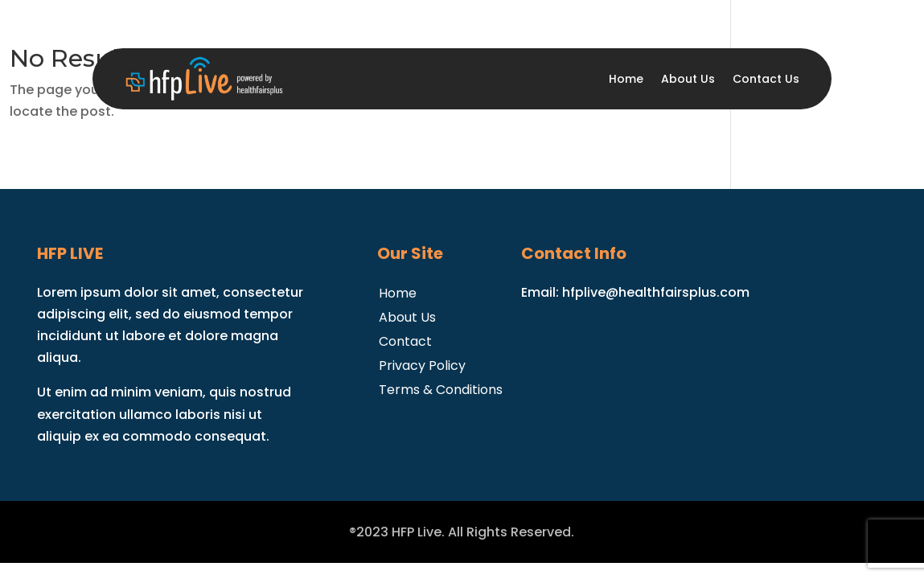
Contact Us (766, 79)
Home (626, 79)
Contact (405, 340)
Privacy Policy (422, 364)
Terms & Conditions (441, 388)
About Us (688, 79)
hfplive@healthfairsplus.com (656, 292)
